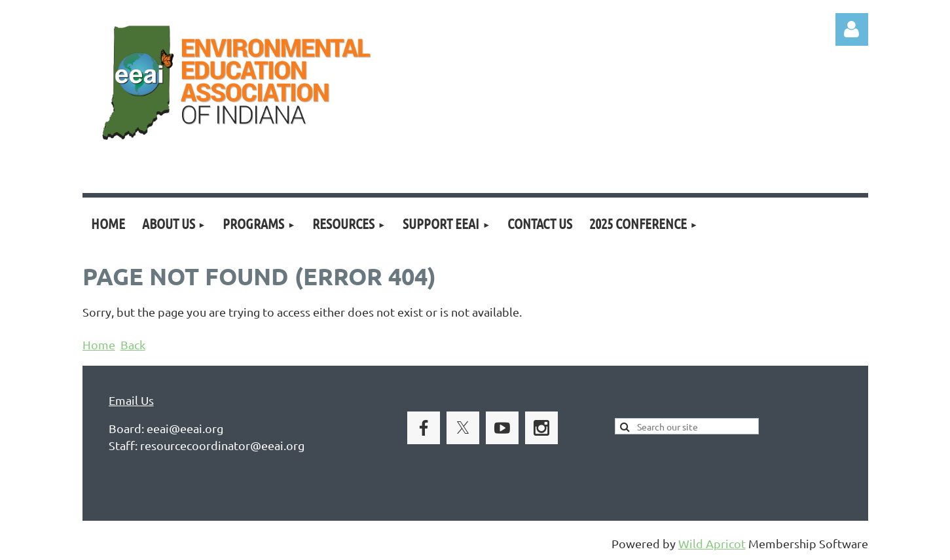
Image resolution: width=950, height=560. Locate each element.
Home (99, 344)
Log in (852, 29)
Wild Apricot (712, 543)
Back (133, 344)
